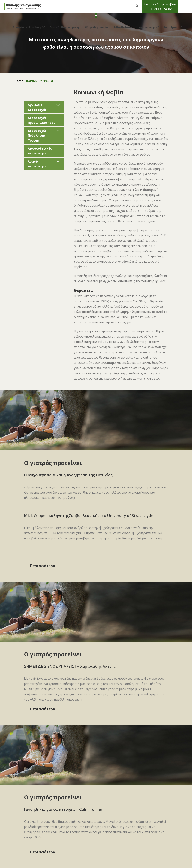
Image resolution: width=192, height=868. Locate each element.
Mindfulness (123, 27)
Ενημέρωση (171, 27)
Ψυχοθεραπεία (97, 27)
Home (19, 81)
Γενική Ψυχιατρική (64, 27)
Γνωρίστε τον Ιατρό (27, 27)
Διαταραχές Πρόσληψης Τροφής (37, 136)
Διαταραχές (147, 27)
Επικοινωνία (97, 46)
